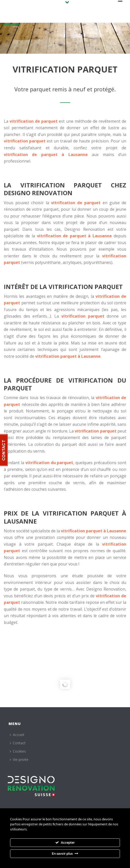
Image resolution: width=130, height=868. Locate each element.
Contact (18, 743)
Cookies (18, 751)
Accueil (17, 735)
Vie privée (19, 759)
